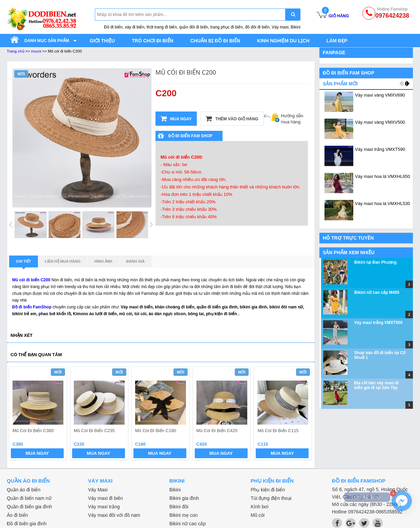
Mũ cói (258, 515)
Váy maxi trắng (104, 507)
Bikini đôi (179, 507)
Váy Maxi (98, 490)
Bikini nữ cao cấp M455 (377, 292)
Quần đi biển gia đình (29, 507)
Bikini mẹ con (183, 515)
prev (18, 414)
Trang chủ (16, 51)
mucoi (36, 51)
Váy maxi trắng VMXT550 (378, 323)
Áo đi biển (17, 515)
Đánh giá (135, 261)
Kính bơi (260, 507)
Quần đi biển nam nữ (29, 498)
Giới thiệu (102, 41)
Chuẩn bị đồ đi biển (215, 41)
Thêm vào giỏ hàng (232, 119)
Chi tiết (24, 263)
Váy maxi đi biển (106, 498)
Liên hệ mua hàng (63, 261)
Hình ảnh (103, 261)
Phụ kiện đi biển (268, 490)
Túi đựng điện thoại (271, 498)
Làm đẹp (337, 41)
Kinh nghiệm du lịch (283, 41)
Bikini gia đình (184, 498)
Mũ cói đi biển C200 (31, 280)
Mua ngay (176, 119)
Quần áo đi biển (24, 490)
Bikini (175, 490)
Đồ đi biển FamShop (32, 307)
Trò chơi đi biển (152, 41)
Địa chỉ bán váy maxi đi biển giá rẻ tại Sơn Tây (376, 385)
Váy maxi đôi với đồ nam (114, 515)
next (304, 414)
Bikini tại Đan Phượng (375, 262)
